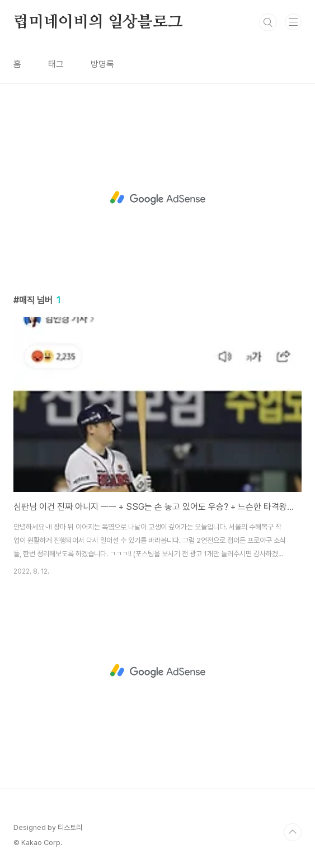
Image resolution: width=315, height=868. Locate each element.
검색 (268, 22)
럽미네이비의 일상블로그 (98, 22)
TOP (293, 832)
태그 (56, 64)
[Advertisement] (157, 198)
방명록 (102, 64)
